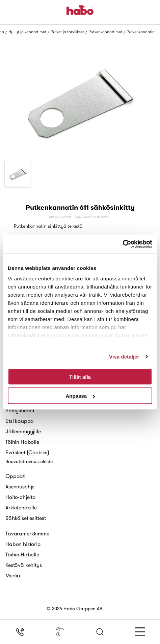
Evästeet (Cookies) (27, 452)
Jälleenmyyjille (23, 431)
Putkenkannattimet (105, 32)
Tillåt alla (80, 377)
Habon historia (23, 544)
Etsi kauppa (20, 421)
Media (13, 575)
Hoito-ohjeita (21, 497)
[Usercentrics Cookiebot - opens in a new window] (123, 244)
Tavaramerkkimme (27, 533)
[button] (100, 632)
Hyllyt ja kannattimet (27, 32)
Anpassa (80, 396)
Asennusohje (20, 486)
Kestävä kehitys (24, 565)
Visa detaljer (124, 357)
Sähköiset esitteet (26, 518)
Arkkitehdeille (21, 507)
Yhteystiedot (20, 410)
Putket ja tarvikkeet (67, 32)
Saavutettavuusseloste (29, 461)
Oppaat (15, 476)
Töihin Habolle (22, 442)
